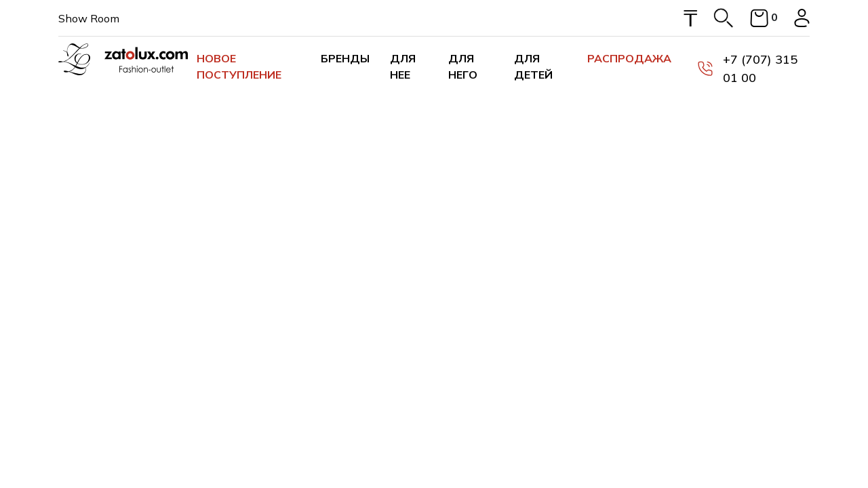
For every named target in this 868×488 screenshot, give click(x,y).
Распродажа (629, 58)
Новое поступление (239, 66)
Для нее (403, 66)
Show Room (89, 18)
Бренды (345, 58)
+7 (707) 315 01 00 (748, 68)
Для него (463, 66)
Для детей (533, 66)
